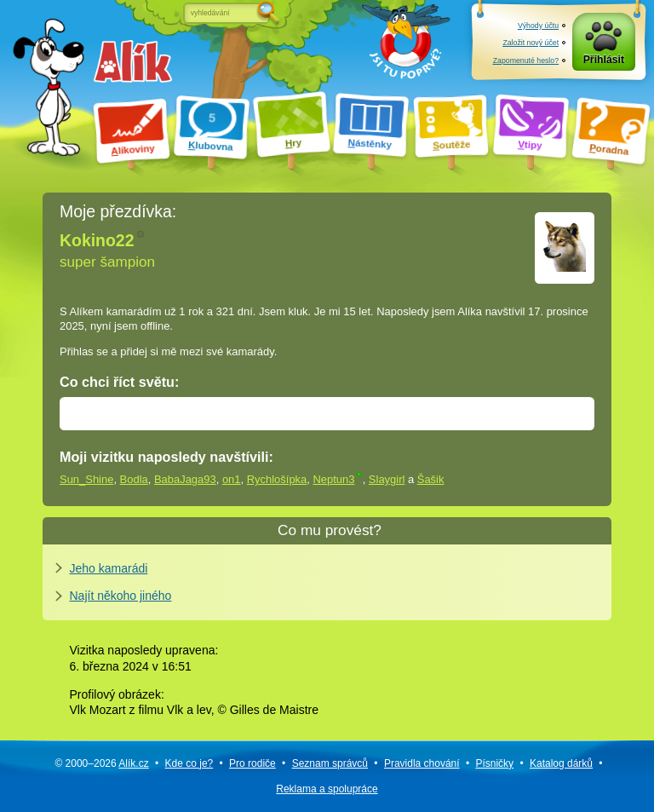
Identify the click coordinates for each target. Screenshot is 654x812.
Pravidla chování (422, 763)
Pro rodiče (252, 763)
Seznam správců (330, 763)
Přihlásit (604, 60)
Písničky (494, 763)
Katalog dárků (561, 763)
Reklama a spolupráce (327, 789)
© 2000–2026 (101, 763)
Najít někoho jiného (121, 596)
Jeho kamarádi (109, 568)
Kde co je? (189, 763)
